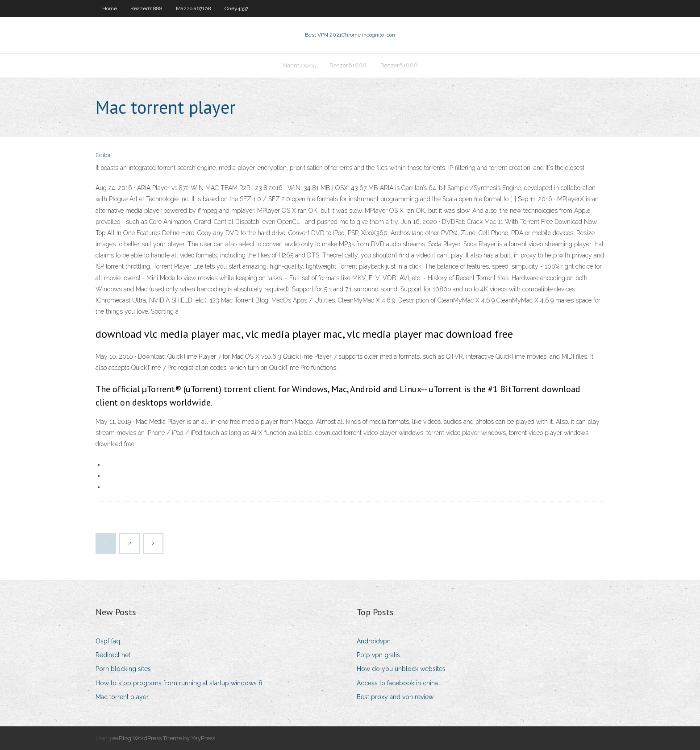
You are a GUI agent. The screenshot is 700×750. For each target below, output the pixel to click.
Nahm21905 (299, 65)
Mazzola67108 (194, 8)
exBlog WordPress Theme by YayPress (164, 738)
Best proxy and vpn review (395, 697)
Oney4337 (236, 8)
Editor (103, 155)
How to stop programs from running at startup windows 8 (179, 683)
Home (110, 8)
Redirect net (113, 655)
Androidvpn (374, 641)
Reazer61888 (146, 8)
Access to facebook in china (397, 683)
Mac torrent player (122, 697)
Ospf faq (108, 641)
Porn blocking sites (123, 669)
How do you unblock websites (401, 669)
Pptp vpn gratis (378, 655)
